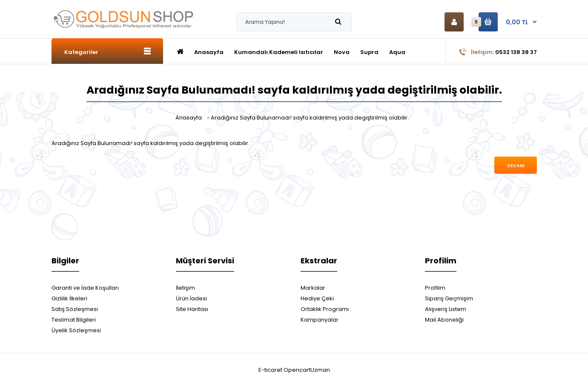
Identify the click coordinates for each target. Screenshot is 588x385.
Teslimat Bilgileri (74, 320)
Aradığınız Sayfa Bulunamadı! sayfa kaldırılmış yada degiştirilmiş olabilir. (310, 118)
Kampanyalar (320, 320)
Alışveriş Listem (446, 309)
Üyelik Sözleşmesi (76, 330)
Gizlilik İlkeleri (69, 298)
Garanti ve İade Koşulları (85, 288)
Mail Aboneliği (444, 320)
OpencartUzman (307, 370)
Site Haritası (192, 309)
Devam (516, 165)
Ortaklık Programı (325, 309)
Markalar (313, 288)
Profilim (435, 288)
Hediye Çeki (317, 298)
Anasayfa (189, 118)
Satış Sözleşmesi (75, 309)
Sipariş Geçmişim (449, 298)
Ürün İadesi (191, 298)
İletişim (185, 288)
